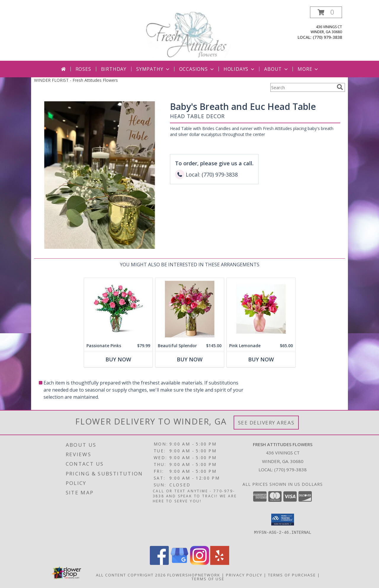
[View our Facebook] (159, 563)
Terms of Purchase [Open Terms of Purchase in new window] (292, 575)
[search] (340, 87)
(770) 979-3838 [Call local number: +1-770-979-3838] (327, 37)
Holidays (240, 69)
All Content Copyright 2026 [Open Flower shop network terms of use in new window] (131, 575)
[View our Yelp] (220, 563)
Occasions (197, 69)
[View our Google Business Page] (179, 563)
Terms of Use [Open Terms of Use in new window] (208, 579)
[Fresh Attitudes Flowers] (189, 34)
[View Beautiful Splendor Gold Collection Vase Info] (190, 309)
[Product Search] (302, 87)
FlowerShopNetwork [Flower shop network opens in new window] (194, 575)
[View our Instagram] (200, 563)
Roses (83, 69)
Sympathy (153, 69)
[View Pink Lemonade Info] (261, 309)
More (308, 69)
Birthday (114, 69)
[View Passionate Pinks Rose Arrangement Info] (118, 309)
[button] (326, 12)
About (277, 69)
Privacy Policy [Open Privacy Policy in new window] (244, 575)
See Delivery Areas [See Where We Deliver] (266, 423)
